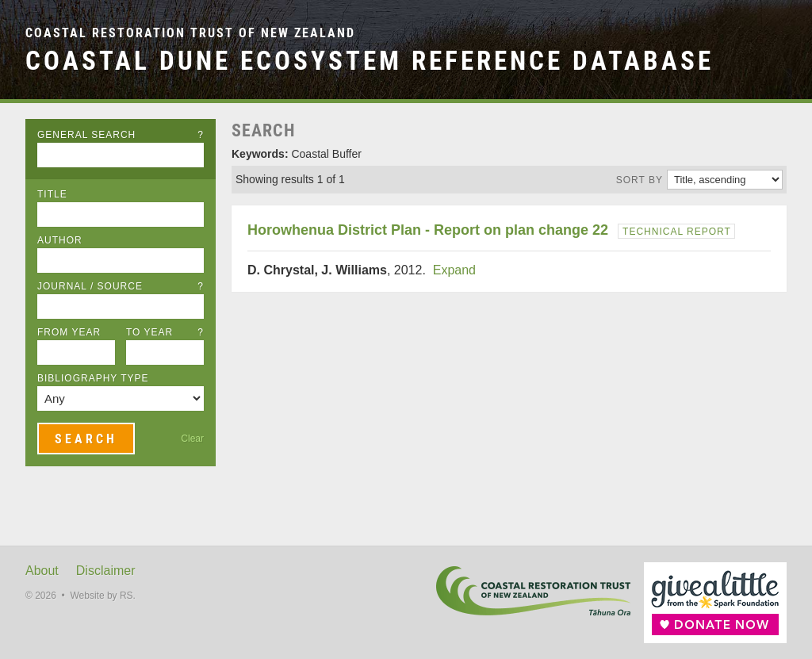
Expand (454, 270)
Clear (192, 439)
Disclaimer (106, 571)
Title (52, 194)
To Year (165, 332)
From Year (69, 332)
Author (60, 240)
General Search (121, 135)
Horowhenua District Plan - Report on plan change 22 (428, 230)
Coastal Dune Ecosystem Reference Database (370, 61)
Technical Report (677, 232)
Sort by (640, 180)
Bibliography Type (93, 378)
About (42, 571)
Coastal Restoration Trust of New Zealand (190, 33)
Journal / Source (121, 286)
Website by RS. (102, 596)
